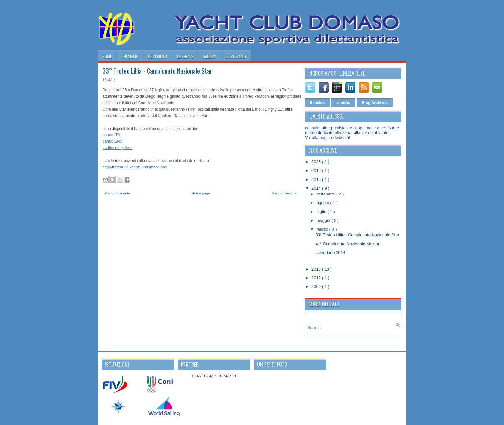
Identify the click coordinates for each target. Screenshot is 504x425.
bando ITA (111, 135)
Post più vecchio (284, 193)
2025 (317, 162)
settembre (326, 194)
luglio (322, 212)
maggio (324, 220)
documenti (158, 56)
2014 (317, 188)
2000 (317, 287)
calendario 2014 (330, 253)
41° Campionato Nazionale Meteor (347, 244)
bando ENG (113, 141)
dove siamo (236, 56)
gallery (210, 56)
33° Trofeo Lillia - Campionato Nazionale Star (157, 71)
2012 (317, 278)
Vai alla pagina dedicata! (328, 137)
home (107, 56)
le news (343, 103)
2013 (317, 269)
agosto (324, 203)
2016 (317, 171)
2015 (317, 180)
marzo (323, 229)
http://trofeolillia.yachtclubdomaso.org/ (135, 167)
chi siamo (130, 56)
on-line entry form (117, 148)
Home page (201, 193)
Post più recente (117, 193)
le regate (185, 56)
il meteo (317, 103)
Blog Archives (375, 103)
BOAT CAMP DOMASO (214, 376)
